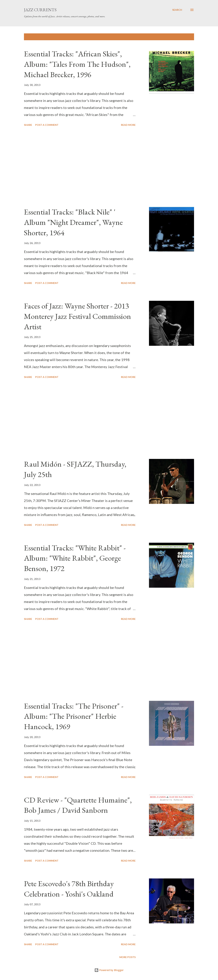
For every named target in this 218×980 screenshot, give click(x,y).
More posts (127, 957)
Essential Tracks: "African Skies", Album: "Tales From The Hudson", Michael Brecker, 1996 (77, 64)
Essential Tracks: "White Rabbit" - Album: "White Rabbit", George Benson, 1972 (75, 558)
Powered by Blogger (109, 970)
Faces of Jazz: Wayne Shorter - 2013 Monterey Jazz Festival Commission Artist (77, 316)
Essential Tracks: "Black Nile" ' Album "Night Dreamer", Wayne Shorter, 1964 (73, 222)
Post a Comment (47, 125)
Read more (128, 125)
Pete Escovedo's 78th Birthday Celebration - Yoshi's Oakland (69, 889)
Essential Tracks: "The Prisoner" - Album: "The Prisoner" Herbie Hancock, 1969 (74, 716)
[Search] (177, 10)
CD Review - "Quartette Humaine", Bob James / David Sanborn (78, 805)
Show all (185, 37)
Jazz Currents (40, 10)
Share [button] (28, 125)
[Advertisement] (83, 167)
